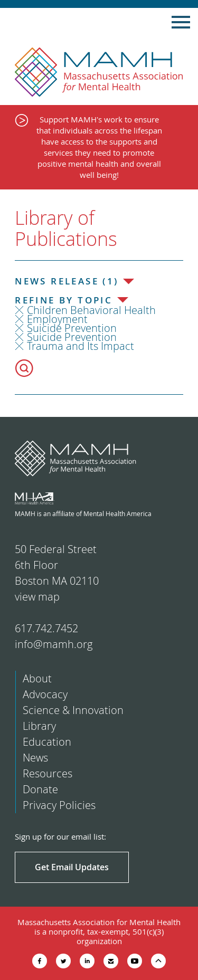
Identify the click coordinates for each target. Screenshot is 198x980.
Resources (48, 773)
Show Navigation (181, 22)
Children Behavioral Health (91, 310)
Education (47, 742)
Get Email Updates (72, 867)
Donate (40, 789)
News (35, 758)
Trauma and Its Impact (81, 346)
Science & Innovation (73, 710)
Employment (57, 319)
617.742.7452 (46, 628)
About (37, 678)
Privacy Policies (59, 805)
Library (39, 726)
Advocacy (45, 694)
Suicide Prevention (72, 328)
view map (37, 597)
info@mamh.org (54, 644)
